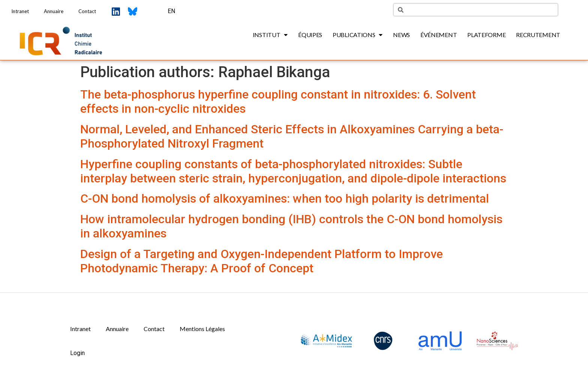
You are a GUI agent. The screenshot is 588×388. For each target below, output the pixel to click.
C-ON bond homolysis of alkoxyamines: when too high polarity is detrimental (285, 198)
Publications (358, 35)
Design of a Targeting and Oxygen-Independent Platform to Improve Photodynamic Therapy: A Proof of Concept (262, 261)
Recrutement (538, 35)
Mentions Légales (202, 329)
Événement (439, 35)
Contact (87, 11)
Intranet (20, 11)
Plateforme (486, 35)
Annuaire (54, 11)
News (401, 35)
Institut (270, 35)
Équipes (310, 35)
